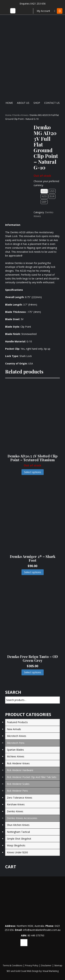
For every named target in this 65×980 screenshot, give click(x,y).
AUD (44, 191)
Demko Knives (21, 115)
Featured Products (17, 722)
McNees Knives (16, 756)
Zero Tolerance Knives (20, 798)
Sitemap (58, 965)
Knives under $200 (17, 852)
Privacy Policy (32, 965)
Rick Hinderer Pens (17, 791)
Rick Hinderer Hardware (20, 770)
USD (52, 191)
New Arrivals (14, 729)
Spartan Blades (15, 750)
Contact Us (52, 103)
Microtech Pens (16, 743)
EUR (52, 196)
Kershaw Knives (16, 804)
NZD (44, 196)
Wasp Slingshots (16, 845)
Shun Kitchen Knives (18, 825)
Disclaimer (46, 965)
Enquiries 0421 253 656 (33, 4)
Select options (33, 472)
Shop (37, 103)
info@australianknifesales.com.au (42, 930)
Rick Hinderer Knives (18, 763)
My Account (43, 11)
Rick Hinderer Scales (18, 784)
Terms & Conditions (13, 965)
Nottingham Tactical (18, 832)
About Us (23, 103)
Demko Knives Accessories (22, 818)
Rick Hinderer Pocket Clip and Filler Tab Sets (32, 777)
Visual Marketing (51, 971)
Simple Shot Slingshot (19, 839)
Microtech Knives (17, 736)
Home (9, 103)
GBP (44, 202)
